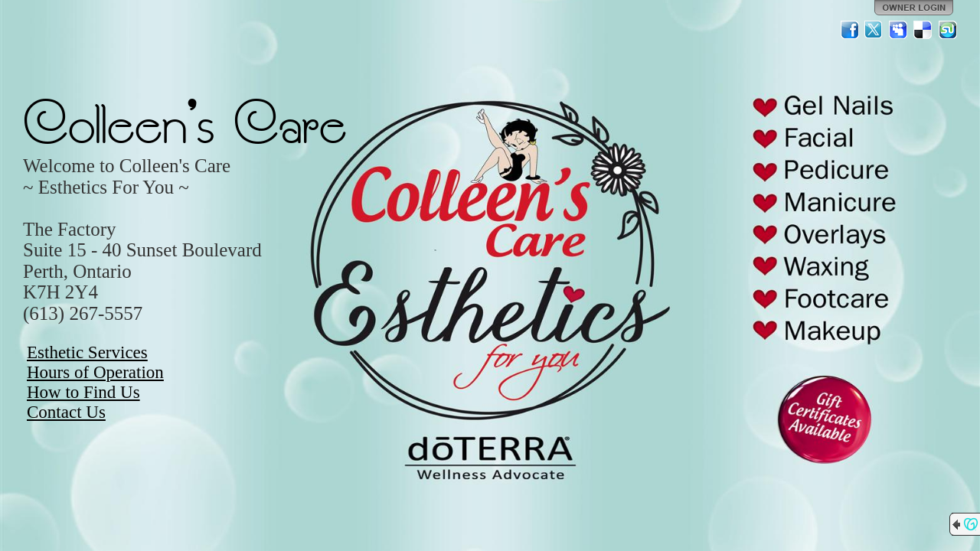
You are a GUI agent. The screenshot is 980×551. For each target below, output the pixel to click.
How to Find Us (83, 392)
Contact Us (66, 412)
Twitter (874, 30)
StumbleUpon (948, 30)
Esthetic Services (87, 352)
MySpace (899, 30)
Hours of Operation (95, 372)
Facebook (850, 30)
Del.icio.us (923, 30)
